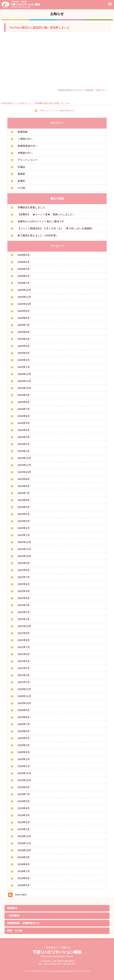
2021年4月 (24, 661)
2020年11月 (24, 696)
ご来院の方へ (100, 90)
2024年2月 (24, 444)
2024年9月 (24, 395)
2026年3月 (24, 269)
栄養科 (21, 181)
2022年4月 (24, 598)
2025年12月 (24, 290)
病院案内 (12, 908)
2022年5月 (24, 591)
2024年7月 (24, 409)
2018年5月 (24, 885)
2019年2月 (24, 822)
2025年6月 (24, 332)
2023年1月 (24, 535)
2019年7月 (24, 794)
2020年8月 (24, 717)
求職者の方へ (25, 153)
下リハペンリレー (28, 160)
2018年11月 (24, 843)
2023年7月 (24, 493)
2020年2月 (24, 759)
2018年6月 (24, 878)
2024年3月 (24, 437)
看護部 (21, 174)
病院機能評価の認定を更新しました (51, 103)
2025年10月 (24, 304)
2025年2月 (24, 360)
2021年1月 (24, 682)
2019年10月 (24, 780)
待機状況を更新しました (31, 207)
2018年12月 (24, 836)
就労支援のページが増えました (17, 103)
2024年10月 (24, 388)
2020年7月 (24, 724)
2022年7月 (24, 577)
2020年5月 (24, 738)
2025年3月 (24, 353)
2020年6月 (24, 731)
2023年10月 (24, 472)
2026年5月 (24, 255)
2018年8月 (24, 864)
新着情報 (89, 90)
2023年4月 (24, 514)
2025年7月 (24, 325)
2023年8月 (24, 486)
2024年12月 (24, 374)
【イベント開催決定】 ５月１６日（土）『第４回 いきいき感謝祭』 (56, 228)
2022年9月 (24, 563)
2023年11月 (24, 465)
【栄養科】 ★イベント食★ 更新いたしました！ (46, 214)
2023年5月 (24, 507)
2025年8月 (24, 318)
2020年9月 (24, 710)
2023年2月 (24, 528)
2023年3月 (24, 521)
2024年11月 (24, 381)
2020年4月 (24, 745)
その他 (21, 188)
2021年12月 (24, 626)
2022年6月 (24, 584)
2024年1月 (24, 451)
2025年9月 (24, 311)
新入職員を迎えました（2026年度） (38, 235)
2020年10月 (24, 703)
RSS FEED (21, 895)
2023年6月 (24, 500)
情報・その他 (15, 931)
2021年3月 (24, 668)
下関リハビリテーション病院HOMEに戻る (57, 111)
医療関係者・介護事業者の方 (23, 923)
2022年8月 (24, 570)
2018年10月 (24, 850)
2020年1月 (24, 766)
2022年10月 (24, 556)
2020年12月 (24, 689)
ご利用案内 (13, 916)
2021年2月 (24, 675)
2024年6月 (24, 416)
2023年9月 (24, 479)
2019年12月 (24, 773)
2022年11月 (24, 549)
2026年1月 (24, 283)
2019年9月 (24, 787)
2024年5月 (24, 423)
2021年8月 (24, 640)
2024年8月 (24, 402)
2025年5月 (24, 339)
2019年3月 (24, 815)
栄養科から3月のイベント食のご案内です (41, 221)
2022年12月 (24, 542)
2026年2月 (24, 276)
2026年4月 (24, 262)
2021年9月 (24, 633)
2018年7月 (24, 871)
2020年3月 (24, 752)
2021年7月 (24, 647)
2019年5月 (24, 801)
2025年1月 (24, 367)
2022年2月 (24, 612)
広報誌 (21, 167)
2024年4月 (24, 430)
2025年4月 (24, 346)
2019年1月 (24, 829)
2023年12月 (24, 458)
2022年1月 (24, 619)
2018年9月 (24, 857)
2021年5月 (24, 654)
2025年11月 (24, 297)
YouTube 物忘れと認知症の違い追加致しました (39, 28)
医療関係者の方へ (28, 146)
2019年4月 (24, 808)
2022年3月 (24, 605)
